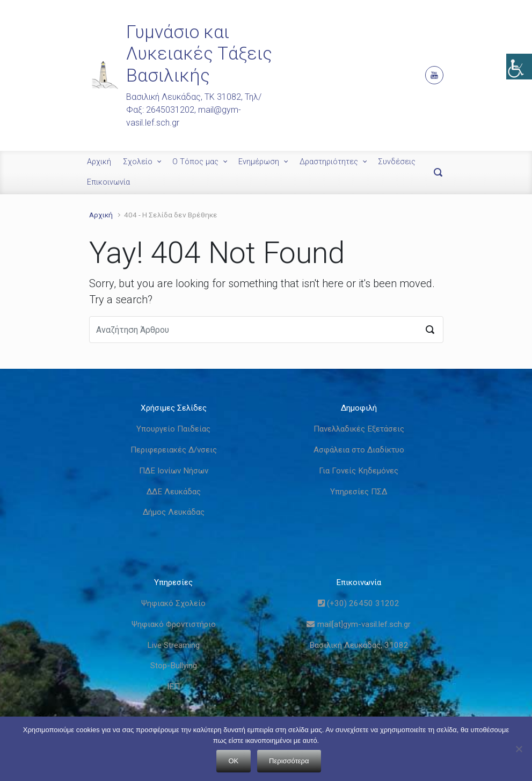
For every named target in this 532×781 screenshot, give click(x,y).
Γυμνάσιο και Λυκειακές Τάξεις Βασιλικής (199, 54)
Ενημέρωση (259, 162)
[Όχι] (519, 749)
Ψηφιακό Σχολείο (173, 603)
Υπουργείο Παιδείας (173, 429)
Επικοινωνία (108, 182)
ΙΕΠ (173, 687)
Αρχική (99, 162)
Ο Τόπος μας (195, 162)
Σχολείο (138, 162)
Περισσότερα (289, 761)
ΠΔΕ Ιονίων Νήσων (174, 471)
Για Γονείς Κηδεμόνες (359, 471)
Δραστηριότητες (329, 162)
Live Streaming (173, 645)
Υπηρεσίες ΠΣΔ (359, 492)
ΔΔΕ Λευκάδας (174, 492)
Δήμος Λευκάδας (174, 512)
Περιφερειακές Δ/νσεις (174, 450)
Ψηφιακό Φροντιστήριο (174, 624)
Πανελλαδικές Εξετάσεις (359, 429)
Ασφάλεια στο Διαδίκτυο (359, 450)
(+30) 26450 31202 (359, 603)
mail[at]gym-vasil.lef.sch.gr (358, 624)
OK (234, 761)
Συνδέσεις (397, 162)
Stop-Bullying (174, 666)
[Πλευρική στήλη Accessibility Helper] (519, 67)
